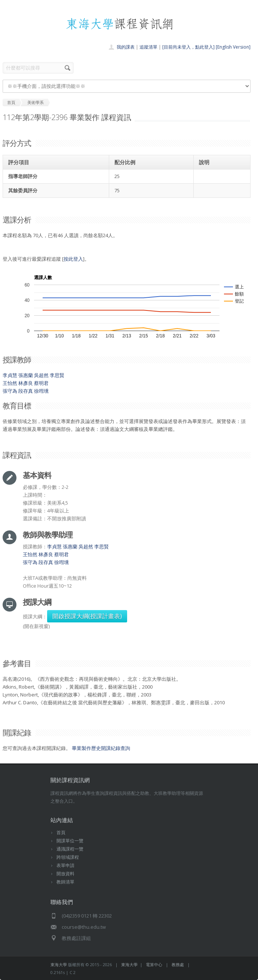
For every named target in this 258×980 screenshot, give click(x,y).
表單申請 (65, 865)
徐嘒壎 (41, 391)
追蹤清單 (148, 47)
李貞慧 (10, 375)
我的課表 (126, 47)
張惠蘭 (26, 375)
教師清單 (65, 882)
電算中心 (154, 964)
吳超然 (41, 375)
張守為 (10, 391)
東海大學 (59, 964)
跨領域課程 (68, 857)
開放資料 (65, 874)
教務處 (178, 964)
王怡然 (10, 383)
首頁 (61, 832)
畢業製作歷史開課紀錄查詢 (101, 748)
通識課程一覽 (70, 849)
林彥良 (26, 383)
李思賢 (57, 375)
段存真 (26, 391)
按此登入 (73, 259)
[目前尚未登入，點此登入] (188, 47)
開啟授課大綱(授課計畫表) (87, 616)
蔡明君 (41, 383)
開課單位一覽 (70, 841)
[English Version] (233, 47)
